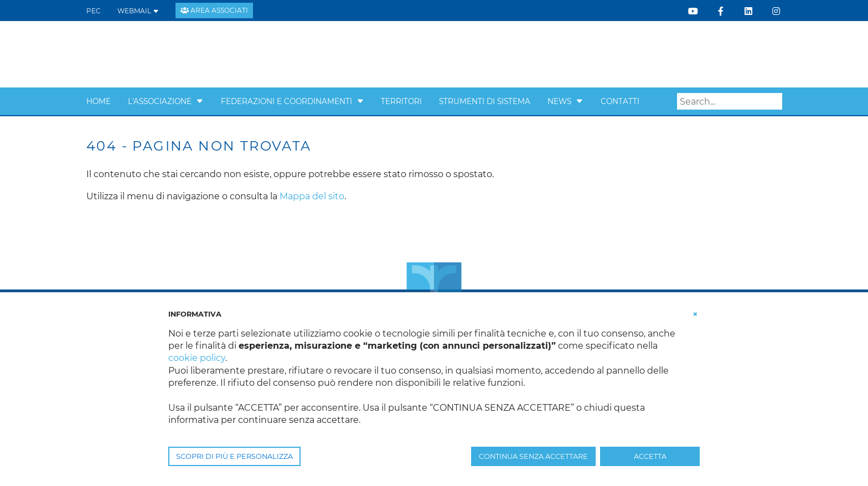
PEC (94, 11)
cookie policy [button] (197, 358)
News (559, 101)
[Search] (730, 101)
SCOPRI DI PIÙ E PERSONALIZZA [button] (234, 456)
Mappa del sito (312, 196)
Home (99, 101)
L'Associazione (160, 101)
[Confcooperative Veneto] (175, 53)
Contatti (620, 101)
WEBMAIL (138, 11)
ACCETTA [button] (650, 456)
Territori (401, 101)
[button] (200, 101)
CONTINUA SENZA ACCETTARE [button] (533, 456)
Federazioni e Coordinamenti (286, 101)
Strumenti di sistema (485, 101)
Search (774, 102)
